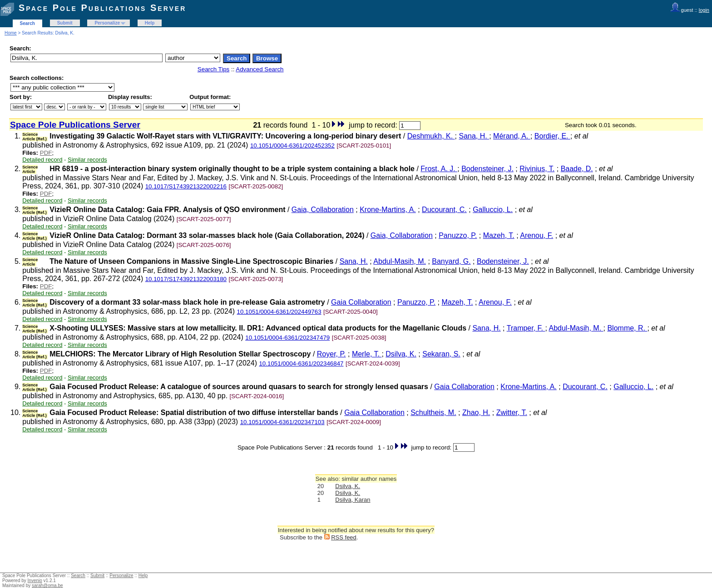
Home (11, 33)
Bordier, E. (552, 136)
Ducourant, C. (444, 210)
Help (150, 23)
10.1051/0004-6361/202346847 (301, 363)
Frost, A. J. (439, 169)
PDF (46, 153)
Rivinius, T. (537, 169)
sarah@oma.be (47, 586)
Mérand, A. (512, 136)
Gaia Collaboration (361, 302)
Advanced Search (260, 69)
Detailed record (42, 160)
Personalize (107, 23)
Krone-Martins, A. (388, 210)
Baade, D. (577, 169)
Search (27, 23)
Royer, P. (331, 354)
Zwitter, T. (512, 413)
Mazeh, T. (499, 235)
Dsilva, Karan (353, 500)
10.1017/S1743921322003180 (186, 279)
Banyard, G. (451, 261)
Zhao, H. (476, 413)
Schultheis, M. (433, 413)
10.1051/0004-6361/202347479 (287, 338)
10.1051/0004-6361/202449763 (279, 312)
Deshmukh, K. (431, 136)
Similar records (87, 160)
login (704, 10)
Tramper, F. (526, 328)
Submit (65, 23)
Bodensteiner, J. (487, 169)
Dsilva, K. (401, 354)
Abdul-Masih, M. (400, 261)
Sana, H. (474, 136)
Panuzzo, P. (458, 235)
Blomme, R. (627, 328)
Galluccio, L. (493, 210)
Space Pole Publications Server (102, 8)
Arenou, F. (536, 235)
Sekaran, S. (441, 354)
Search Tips (213, 69)
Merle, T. (367, 354)
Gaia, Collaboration (323, 210)
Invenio (35, 581)
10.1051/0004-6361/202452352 (292, 146)
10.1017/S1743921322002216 (186, 186)
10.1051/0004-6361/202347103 (282, 422)
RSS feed (344, 537)
